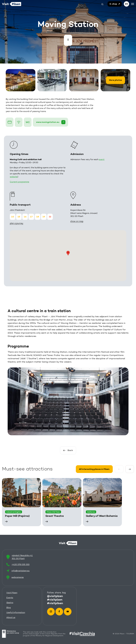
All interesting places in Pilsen (94, 469)
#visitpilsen (55, 603)
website (14, 177)
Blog (9, 607)
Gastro (10, 602)
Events (10, 597)
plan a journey (17, 223)
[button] (102, 4)
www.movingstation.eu (51, 122)
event (102, 159)
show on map (77, 221)
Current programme (19, 182)
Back (68, 450)
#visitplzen (55, 599)
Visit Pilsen (12, 593)
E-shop (115, 4)
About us (11, 617)
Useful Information (16, 612)
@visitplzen (55, 596)
